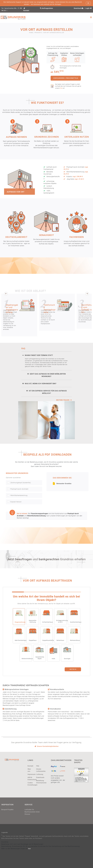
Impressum (31, 774)
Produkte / (39, 33)
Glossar (27, 814)
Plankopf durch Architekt (18, 489)
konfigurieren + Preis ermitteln (66, 78)
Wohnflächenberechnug (17, 495)
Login (89, 8)
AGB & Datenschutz (31, 778)
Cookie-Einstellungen (31, 784)
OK (88, 3)
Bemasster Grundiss (62, 484)
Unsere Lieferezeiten (39, 770)
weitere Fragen (64, 400)
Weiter (73, 669)
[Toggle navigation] (91, 17)
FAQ (61, 88)
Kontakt (30, 766)
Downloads (39, 777)
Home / (32, 33)
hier (29, 849)
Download (79, 8)
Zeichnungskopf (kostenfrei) (19, 483)
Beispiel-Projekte (7, 810)
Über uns (29, 770)
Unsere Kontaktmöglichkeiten (47, 746)
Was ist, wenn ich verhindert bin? (39, 384)
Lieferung (39, 774)
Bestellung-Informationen (39, 782)
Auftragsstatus (46, 8)
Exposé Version (14, 502)
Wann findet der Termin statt (38, 355)
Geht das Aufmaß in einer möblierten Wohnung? (47, 375)
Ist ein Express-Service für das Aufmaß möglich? (47, 392)
